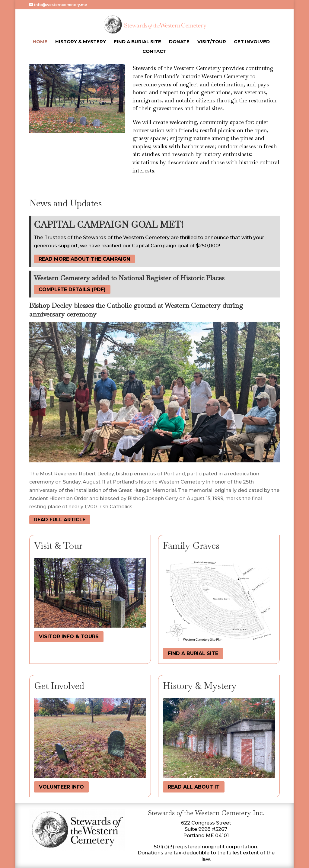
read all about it (194, 787)
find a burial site (193, 653)
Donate (179, 42)
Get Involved (252, 42)
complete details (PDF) (72, 289)
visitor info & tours (69, 637)
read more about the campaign (84, 259)
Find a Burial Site (137, 42)
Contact (154, 52)
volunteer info (61, 787)
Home (40, 42)
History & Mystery (81, 42)
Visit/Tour (212, 42)
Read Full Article (60, 520)
